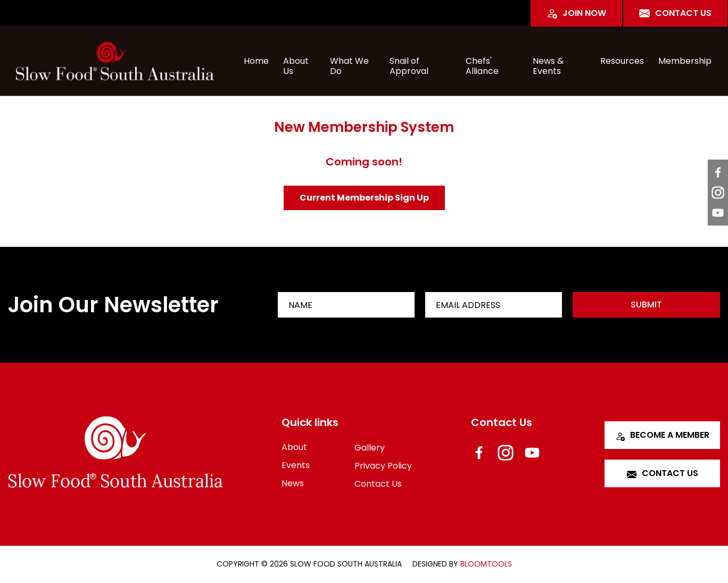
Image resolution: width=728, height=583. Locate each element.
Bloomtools (486, 564)
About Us (296, 64)
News (293, 483)
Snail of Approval (409, 64)
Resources (622, 61)
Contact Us (675, 13)
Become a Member (662, 435)
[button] (364, 198)
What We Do (349, 64)
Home (256, 61)
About (294, 447)
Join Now (576, 13)
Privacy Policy (383, 466)
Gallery (370, 448)
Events (296, 465)
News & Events (548, 64)
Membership (685, 61)
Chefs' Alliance (482, 64)
